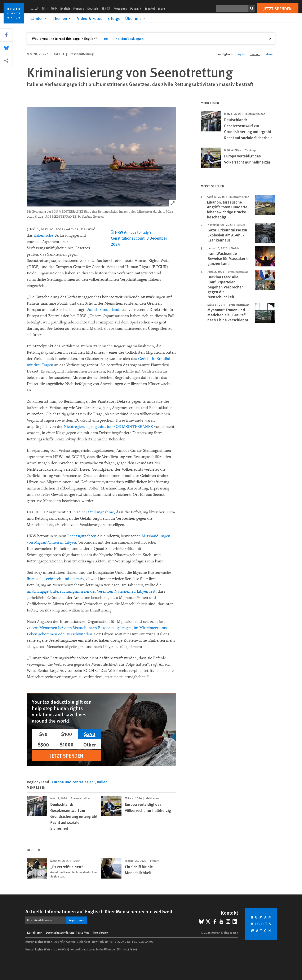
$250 (90, 734)
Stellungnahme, (102, 512)
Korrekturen (35, 932)
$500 (43, 744)
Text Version (101, 932)
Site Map (84, 932)
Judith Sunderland (103, 310)
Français (79, 8)
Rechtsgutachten (82, 536)
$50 (43, 734)
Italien (102, 782)
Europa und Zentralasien (73, 782)
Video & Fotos (90, 18)
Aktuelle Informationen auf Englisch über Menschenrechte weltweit (99, 911)
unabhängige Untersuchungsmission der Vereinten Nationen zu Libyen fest (91, 591)
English (65, 8)
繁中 (54, 8)
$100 (67, 734)
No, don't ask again (130, 38)
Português (120, 8)
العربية (34, 8)
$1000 (67, 744)
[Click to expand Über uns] (136, 18)
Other (90, 744)
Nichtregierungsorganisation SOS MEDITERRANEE (108, 427)
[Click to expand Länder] (39, 18)
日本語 (106, 8)
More (164, 8)
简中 (45, 8)
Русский (136, 8)
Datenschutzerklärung (60, 932)
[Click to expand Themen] (62, 18)
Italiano (269, 54)
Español (150, 8)
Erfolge (114, 18)
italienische (43, 235)
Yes (106, 38)
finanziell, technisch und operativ (55, 579)
